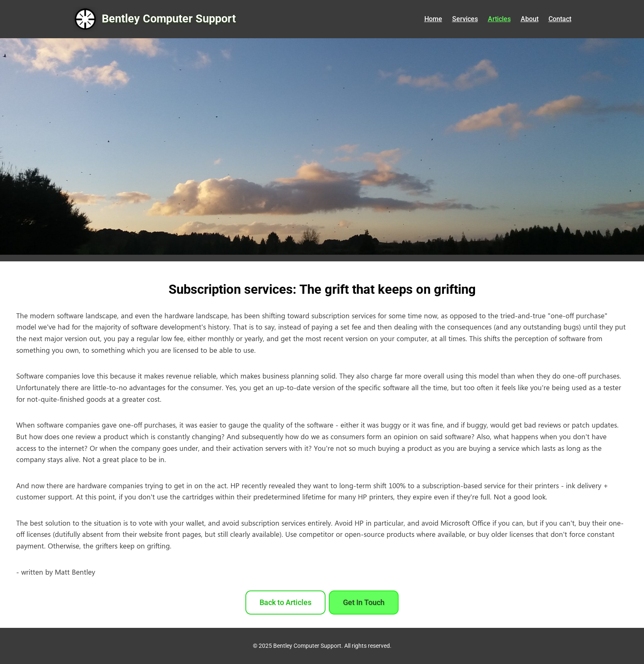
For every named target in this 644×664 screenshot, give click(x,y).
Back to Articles (285, 603)
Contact (560, 19)
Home (433, 19)
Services (465, 19)
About (530, 19)
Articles (499, 19)
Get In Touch (364, 603)
